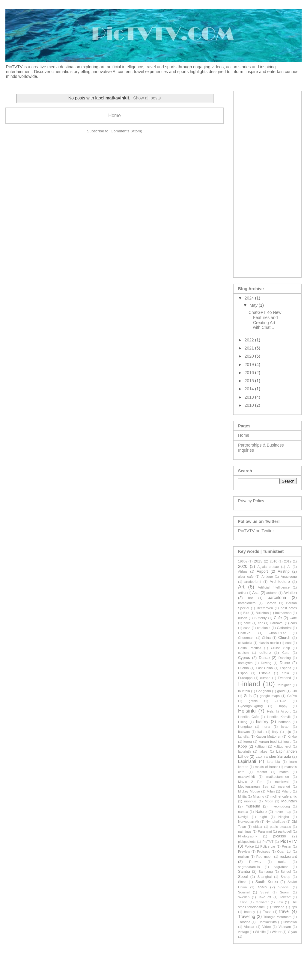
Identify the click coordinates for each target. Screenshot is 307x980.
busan (243, 618)
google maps (270, 696)
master (262, 772)
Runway (255, 862)
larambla (274, 762)
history (262, 722)
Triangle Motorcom (277, 917)
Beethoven (265, 608)
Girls (248, 696)
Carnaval (277, 623)
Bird (246, 613)
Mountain (289, 801)
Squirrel (244, 892)
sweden (244, 897)
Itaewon (244, 732)
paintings (245, 831)
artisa (242, 593)
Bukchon (262, 613)
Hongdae (245, 727)
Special (284, 887)
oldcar (258, 827)
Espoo (243, 673)
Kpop (242, 746)
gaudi (281, 691)
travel (285, 911)
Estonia (265, 673)
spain (262, 887)
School (286, 872)
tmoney (250, 912)
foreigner (284, 685)
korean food (267, 742)
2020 (250, 356)
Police (249, 846)
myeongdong (280, 806)
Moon (269, 801)
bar (251, 598)
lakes (264, 751)
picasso (280, 836)
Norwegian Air (249, 822)
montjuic (250, 801)
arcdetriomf (253, 582)
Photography (247, 836)
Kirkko (292, 736)
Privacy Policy (251, 501)
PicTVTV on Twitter (256, 531)
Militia (242, 796)
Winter (276, 932)
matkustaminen (278, 777)
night (263, 817)
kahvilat (244, 736)
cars (294, 623)
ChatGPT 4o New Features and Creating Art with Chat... (265, 320)
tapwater (262, 902)
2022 (250, 340)
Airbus (243, 571)
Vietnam (285, 927)
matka (284, 772)
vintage (243, 932)
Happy (282, 706)
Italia (261, 732)
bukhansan (283, 613)
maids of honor (266, 767)
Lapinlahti (247, 761)
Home (115, 115)
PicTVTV (289, 841)
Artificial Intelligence (274, 587)
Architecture (280, 582)
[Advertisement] (267, 183)
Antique (267, 577)
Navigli (243, 817)
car (261, 623)
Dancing (285, 658)
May (254, 305)
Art (241, 587)
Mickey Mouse (249, 791)
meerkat (284, 787)
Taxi (280, 902)
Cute (286, 653)
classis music (269, 643)
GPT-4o (280, 701)
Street (265, 892)
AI (289, 567)
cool (289, 643)
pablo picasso (280, 827)
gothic (253, 701)
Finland (249, 684)
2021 (250, 348)
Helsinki (247, 711)
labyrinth (244, 751)
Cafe (278, 618)
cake (247, 623)
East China (265, 668)
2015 (250, 381)
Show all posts (147, 98)
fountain (244, 691)
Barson (271, 603)
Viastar (249, 927)
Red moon (264, 857)
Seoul (243, 877)
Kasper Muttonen (269, 736)
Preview (244, 852)
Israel (285, 727)
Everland (285, 678)
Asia (256, 593)
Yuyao (292, 932)
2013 (250, 397)
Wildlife (260, 932)
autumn (272, 593)
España (286, 668)
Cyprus (244, 658)
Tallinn (243, 902)
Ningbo (284, 817)
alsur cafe (246, 577)
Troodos (244, 922)
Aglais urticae (268, 567)
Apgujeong (289, 577)
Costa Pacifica (250, 648)
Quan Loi (284, 852)
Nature (261, 812)
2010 (250, 405)
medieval (282, 782)
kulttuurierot (282, 746)
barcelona (277, 598)
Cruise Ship (280, 648)
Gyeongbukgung (250, 706)
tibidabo (278, 907)
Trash (267, 912)
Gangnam (264, 691)
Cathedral (284, 628)
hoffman (285, 722)
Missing (258, 796)
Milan (271, 791)
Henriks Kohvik (279, 717)
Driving (266, 663)
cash (247, 628)
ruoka (282, 862)
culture (265, 653)
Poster (287, 846)
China (266, 638)
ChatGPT (245, 633)
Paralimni (265, 831)
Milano (286, 791)
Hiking (243, 722)
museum (253, 806)
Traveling (247, 917)
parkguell (285, 831)
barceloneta (247, 603)
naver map (283, 812)
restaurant (288, 857)
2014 (250, 389)
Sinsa (242, 882)
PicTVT (268, 842)
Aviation (290, 593)
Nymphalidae (275, 822)
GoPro (292, 696)
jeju (288, 732)
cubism (243, 653)
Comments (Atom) (126, 131)
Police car (268, 846)
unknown (290, 922)
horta (267, 727)
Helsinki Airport (279, 711)
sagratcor (281, 867)
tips (294, 907)
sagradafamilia (249, 867)
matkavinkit (246, 777)
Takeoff (285, 897)
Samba (244, 872)
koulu (287, 742)
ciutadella (245, 643)
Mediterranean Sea (253, 787)
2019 (250, 365)
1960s (243, 561)
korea (248, 742)
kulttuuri (261, 746)
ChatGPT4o (277, 633)
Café (293, 618)
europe (265, 678)
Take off (265, 897)
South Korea (267, 882)
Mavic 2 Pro (250, 782)
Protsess (264, 852)
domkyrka (245, 663)
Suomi (285, 892)
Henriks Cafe (248, 717)
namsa (243, 812)
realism (243, 857)
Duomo (243, 668)
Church (284, 638)
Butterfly (260, 618)
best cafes (289, 608)
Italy (275, 732)
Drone (285, 663)
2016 (250, 373)
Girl (294, 691)
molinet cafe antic (284, 796)
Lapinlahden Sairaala (273, 757)
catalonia (264, 628)
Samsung (266, 872)
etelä (285, 673)
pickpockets (247, 842)
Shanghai (265, 877)
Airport (262, 571)
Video (267, 927)
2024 (250, 298)
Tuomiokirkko (267, 922)
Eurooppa (245, 678)
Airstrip (284, 571)
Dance (264, 658)
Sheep (285, 877)
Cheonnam (246, 638)
